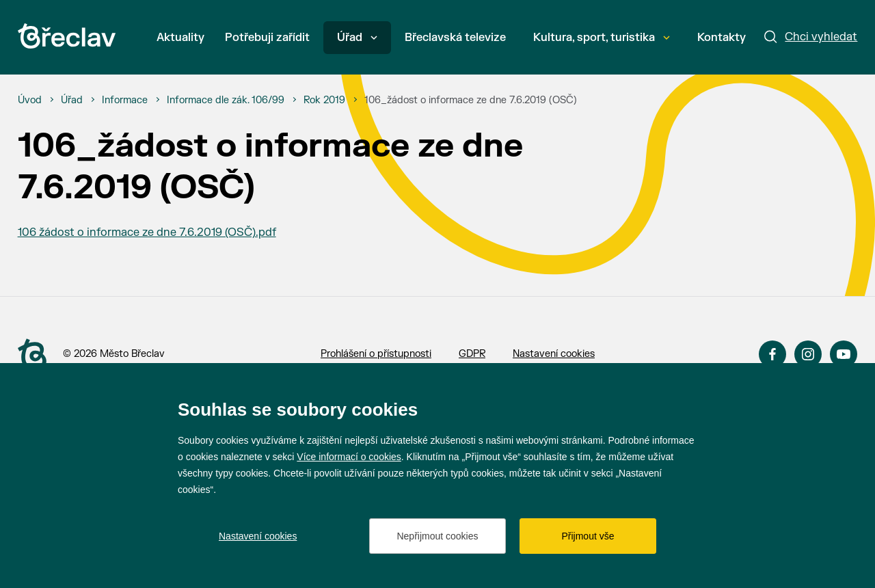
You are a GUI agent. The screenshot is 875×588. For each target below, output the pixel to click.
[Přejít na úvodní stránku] (67, 36)
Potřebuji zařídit (267, 38)
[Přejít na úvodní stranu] (32, 355)
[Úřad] (72, 101)
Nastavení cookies (554, 354)
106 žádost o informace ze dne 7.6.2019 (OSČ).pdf (147, 232)
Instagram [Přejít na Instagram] (808, 354)
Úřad (357, 38)
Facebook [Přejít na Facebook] (772, 354)
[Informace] (125, 101)
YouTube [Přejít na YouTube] (844, 354)
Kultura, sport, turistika (602, 38)
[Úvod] (30, 101)
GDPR (472, 354)
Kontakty (722, 38)
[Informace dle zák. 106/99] (226, 101)
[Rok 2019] (324, 101)
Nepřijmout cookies (437, 536)
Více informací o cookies (349, 457)
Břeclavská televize (455, 38)
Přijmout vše (588, 536)
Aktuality (180, 38)
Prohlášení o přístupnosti (376, 354)
